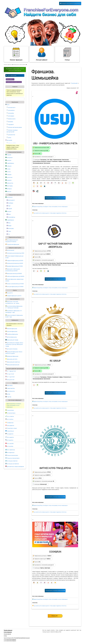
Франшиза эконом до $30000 (14, 274)
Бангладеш (9, 186)
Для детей (9, 140)
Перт (9, 206)
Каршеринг (10, 125)
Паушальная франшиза (12, 244)
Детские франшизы (11, 337)
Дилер (8, 394)
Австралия (9, 158)
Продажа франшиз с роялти (13, 296)
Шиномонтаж (11, 135)
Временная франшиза (12, 356)
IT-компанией (74, 83)
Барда (9, 226)
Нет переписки (11, 453)
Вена (9, 214)
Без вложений (10, 250)
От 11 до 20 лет (10, 377)
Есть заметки (10, 437)
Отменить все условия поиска (14, 82)
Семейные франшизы (12, 334)
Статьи (67, 54)
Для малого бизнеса (11, 349)
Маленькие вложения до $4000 (14, 263)
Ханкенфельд (11, 217)
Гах (8, 234)
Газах (9, 231)
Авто (7, 105)
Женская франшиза (11, 329)
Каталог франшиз (16, 54)
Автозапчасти (11, 108)
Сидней (9, 209)
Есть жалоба (10, 444)
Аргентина (9, 177)
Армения (8, 180)
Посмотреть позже (12, 428)
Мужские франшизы (11, 331)
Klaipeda (8, 155)
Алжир (8, 169)
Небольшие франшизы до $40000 (15, 276)
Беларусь (9, 189)
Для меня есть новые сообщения (15, 467)
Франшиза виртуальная (12, 365)
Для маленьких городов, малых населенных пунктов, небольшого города (14, 344)
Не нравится (10, 434)
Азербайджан (10, 163)
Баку (9, 223)
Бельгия (8, 192)
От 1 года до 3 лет (11, 371)
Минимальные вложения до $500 (15, 253)
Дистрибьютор (10, 391)
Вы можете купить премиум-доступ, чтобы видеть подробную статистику (50, 213)
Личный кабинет (42, 54)
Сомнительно (10, 431)
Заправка (10, 122)
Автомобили (11, 110)
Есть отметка (10, 416)
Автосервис (10, 116)
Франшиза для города (12, 340)
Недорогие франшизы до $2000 (14, 261)
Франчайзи (9, 386)
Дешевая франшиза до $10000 (14, 266)
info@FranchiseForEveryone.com (22, 638)
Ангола (8, 172)
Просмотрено (10, 410)
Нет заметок (10, 440)
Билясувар (10, 228)
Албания (8, 166)
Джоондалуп (11, 200)
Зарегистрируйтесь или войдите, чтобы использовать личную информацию (14, 405)
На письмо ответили (12, 461)
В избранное (10, 423)
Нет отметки (10, 419)
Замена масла (11, 119)
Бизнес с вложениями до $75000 (15, 284)
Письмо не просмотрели (13, 458)
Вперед (55, 616)
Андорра (8, 175)
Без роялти (9, 293)
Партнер (8, 397)
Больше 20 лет (10, 380)
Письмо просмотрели (12, 455)
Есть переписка (11, 450)
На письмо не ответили (13, 464)
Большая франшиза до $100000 (14, 287)
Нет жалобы (10, 446)
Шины (9, 138)
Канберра (10, 203)
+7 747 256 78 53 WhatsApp (10, 639)
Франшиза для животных (13, 362)
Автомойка (10, 113)
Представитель (10, 388)
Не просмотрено (11, 413)
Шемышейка (10, 79)
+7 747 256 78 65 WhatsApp (10, 641)
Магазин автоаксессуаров (14, 127)
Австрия (8, 160)
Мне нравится (10, 426)
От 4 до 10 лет (10, 374)
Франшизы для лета (11, 359)
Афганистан (9, 183)
